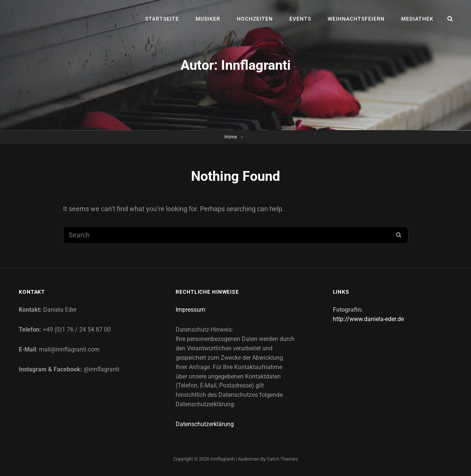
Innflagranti (223, 459)
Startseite (162, 19)
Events (300, 19)
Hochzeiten (255, 19)
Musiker (208, 19)
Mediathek (417, 19)
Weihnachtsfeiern (356, 19)
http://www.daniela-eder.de (368, 319)
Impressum (190, 310)
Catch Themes (282, 459)
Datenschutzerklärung (205, 424)
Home (231, 137)
